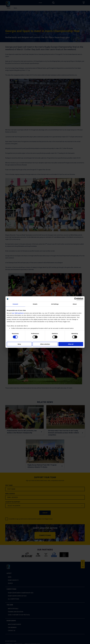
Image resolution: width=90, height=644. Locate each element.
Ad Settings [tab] (55, 304)
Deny (19, 344)
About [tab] (75, 304)
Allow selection (45, 344)
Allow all (71, 344)
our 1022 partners (18, 313)
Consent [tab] (15, 304)
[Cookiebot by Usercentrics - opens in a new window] (76, 299)
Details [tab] (35, 304)
